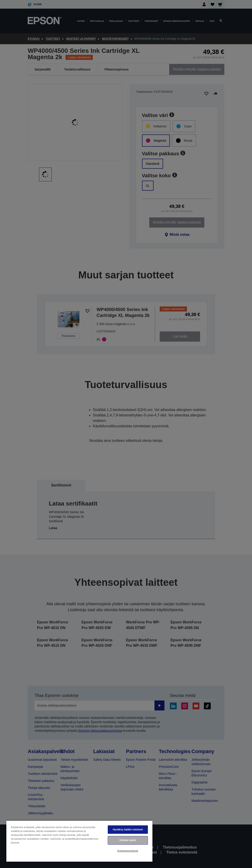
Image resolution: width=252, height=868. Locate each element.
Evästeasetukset (128, 851)
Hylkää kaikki (128, 840)
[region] (79, 841)
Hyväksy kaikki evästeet (128, 829)
